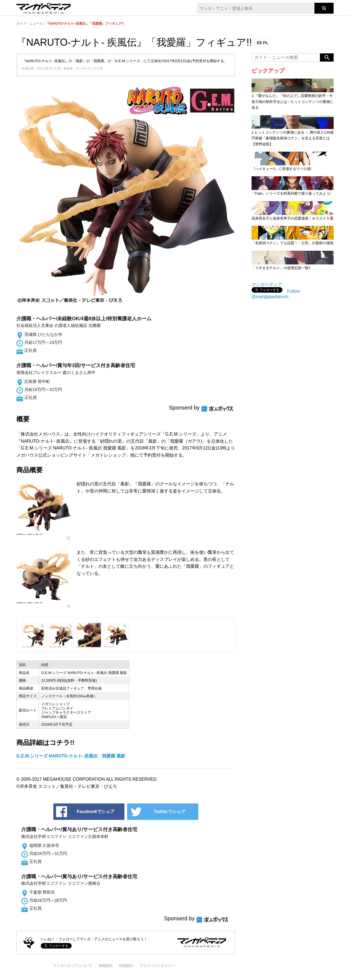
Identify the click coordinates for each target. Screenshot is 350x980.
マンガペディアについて (73, 966)
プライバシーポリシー (157, 966)
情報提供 (106, 966)
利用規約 (126, 966)
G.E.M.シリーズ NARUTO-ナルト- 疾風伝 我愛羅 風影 (71, 756)
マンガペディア (267, 285)
